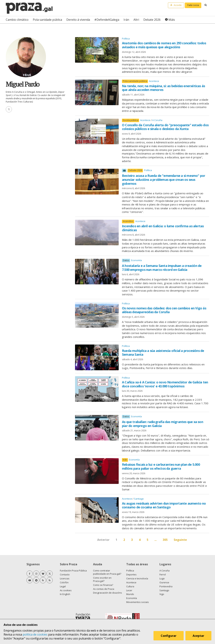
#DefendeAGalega (107, 20)
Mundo (130, 594)
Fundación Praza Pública (73, 571)
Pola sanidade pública (47, 20)
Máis (172, 20)
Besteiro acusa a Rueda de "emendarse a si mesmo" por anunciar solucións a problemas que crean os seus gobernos (164, 179)
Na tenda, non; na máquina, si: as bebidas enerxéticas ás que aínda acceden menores (163, 88)
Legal (63, 586)
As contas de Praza (104, 589)
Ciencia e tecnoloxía (137, 578)
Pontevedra (166, 586)
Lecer (129, 590)
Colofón (64, 582)
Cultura (130, 586)
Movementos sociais (138, 602)
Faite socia (193, 5)
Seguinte (180, 540)
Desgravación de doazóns (107, 593)
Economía (136, 260)
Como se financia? (103, 585)
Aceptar (198, 636)
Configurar (169, 636)
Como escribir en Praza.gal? (102, 579)
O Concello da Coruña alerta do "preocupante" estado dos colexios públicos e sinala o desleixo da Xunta (165, 127)
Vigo (162, 594)
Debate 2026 (152, 20)
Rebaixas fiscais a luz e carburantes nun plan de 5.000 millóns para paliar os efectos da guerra (161, 466)
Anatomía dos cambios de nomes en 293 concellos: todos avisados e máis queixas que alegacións (164, 45)
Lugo (162, 578)
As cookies (66, 590)
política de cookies (35, 634)
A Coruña (157, 120)
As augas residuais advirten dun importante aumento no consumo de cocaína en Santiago (164, 505)
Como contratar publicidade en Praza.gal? (107, 572)
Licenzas (65, 578)
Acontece (154, 81)
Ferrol (163, 574)
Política (126, 39)
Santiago (139, 499)
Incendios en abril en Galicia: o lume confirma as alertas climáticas (163, 228)
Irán (126, 20)
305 (165, 540)
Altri (136, 20)
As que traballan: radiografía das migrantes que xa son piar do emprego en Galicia (163, 424)
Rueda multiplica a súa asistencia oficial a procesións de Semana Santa (163, 353)
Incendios (128, 221)
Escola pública (131, 120)
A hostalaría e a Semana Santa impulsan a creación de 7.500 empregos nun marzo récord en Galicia (162, 268)
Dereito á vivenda (78, 20)
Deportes (131, 574)
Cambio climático (17, 20)
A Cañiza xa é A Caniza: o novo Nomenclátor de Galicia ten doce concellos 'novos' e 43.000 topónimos (165, 384)
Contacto (65, 574)
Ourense (164, 582)
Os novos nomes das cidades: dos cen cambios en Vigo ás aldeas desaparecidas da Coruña (164, 310)
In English (65, 594)
